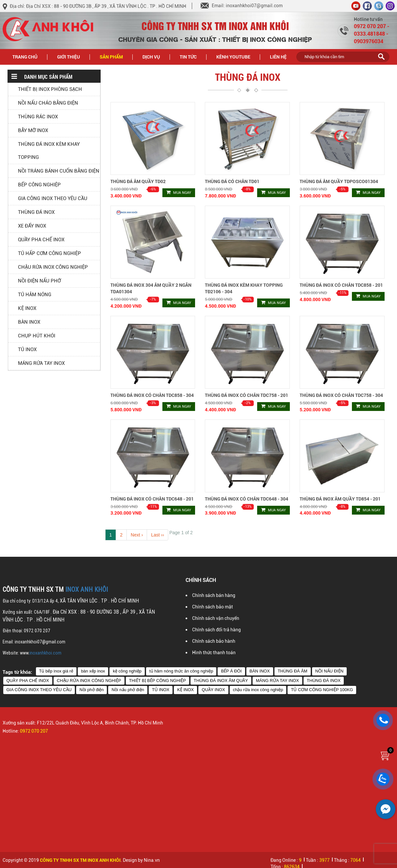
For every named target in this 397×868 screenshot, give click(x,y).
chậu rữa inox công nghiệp (258, 690)
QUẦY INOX (213, 690)
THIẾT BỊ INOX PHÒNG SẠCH (50, 89)
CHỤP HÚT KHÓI (37, 336)
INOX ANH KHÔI (87, 589)
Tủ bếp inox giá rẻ (56, 671)
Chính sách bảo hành (214, 641)
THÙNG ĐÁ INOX (36, 212)
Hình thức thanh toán (214, 653)
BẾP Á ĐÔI (231, 671)
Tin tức (192, 56)
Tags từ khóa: (17, 672)
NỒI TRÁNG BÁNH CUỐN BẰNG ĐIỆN (59, 171)
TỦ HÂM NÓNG (35, 295)
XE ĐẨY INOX (32, 226)
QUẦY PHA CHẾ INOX (41, 240)
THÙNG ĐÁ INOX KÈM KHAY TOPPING (49, 151)
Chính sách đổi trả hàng (216, 630)
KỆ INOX (27, 308)
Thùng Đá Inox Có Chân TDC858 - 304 (152, 395)
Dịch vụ (151, 57)
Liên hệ (278, 57)
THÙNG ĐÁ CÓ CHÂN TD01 (232, 181)
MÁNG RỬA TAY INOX (41, 363)
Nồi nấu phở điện (128, 690)
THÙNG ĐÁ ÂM (293, 671)
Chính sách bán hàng (214, 595)
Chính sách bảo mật (213, 607)
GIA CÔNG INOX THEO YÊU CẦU (53, 198)
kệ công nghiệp (127, 671)
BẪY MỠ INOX (33, 130)
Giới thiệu (69, 57)
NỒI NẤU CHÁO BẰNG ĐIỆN (48, 103)
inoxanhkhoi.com (45, 653)
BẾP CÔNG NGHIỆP (39, 185)
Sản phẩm (115, 56)
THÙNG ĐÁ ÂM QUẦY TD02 (138, 181)
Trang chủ (25, 57)
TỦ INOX (27, 349)
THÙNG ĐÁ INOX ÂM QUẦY (221, 681)
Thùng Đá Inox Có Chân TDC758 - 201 (247, 395)
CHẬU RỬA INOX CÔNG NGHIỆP (53, 267)
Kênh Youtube (233, 57)
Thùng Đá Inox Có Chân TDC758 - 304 (341, 395)
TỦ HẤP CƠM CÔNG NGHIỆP (50, 253)
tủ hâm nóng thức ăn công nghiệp (181, 671)
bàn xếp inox (93, 671)
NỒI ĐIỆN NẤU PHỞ (39, 281)
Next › (137, 535)
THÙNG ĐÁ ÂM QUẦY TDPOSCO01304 (339, 181)
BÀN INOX (29, 322)
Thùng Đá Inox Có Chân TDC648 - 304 (247, 499)
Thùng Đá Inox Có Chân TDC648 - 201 (152, 499)
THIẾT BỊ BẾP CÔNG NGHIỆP (157, 681)
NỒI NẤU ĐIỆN (329, 671)
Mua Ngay (179, 192)
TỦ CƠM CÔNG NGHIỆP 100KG (322, 690)
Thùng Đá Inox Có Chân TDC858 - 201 (341, 285)
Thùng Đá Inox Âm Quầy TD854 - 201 (340, 499)
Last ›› (157, 535)
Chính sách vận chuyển (216, 618)
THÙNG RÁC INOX (38, 117)
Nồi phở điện (91, 690)
